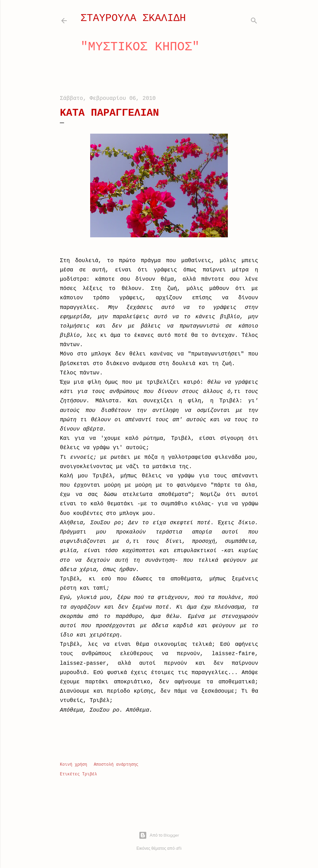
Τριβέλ (90, 774)
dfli (179, 848)
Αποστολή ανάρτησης (116, 765)
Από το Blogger (159, 835)
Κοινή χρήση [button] (73, 765)
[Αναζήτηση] (254, 19)
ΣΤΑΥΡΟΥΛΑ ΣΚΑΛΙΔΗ (133, 18)
